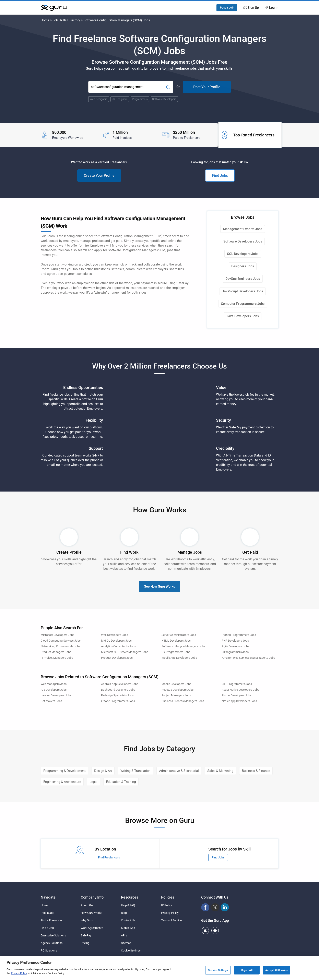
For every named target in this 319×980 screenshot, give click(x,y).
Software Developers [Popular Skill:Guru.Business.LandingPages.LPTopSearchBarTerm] (164, 99)
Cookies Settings (218, 970)
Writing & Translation (135, 771)
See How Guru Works (159, 587)
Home (45, 20)
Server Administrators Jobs (179, 635)
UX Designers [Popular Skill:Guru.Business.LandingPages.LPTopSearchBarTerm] (120, 99)
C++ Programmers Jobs (237, 684)
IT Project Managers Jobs (57, 658)
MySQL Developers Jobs (116, 641)
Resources (130, 897)
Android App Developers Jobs (120, 684)
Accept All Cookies (276, 970)
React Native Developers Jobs (240, 690)
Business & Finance (256, 771)
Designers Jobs (243, 266)
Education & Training (121, 782)
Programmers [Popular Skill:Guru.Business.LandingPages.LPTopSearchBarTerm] (140, 99)
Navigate (48, 897)
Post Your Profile (207, 87)
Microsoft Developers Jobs (57, 635)
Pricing (85, 943)
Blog (124, 913)
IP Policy (167, 905)
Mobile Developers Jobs (176, 684)
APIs (124, 935)
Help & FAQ (128, 905)
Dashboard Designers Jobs (118, 690)
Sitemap (126, 943)
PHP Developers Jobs (235, 641)
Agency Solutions (52, 943)
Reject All (247, 970)
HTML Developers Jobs (176, 641)
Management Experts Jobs (243, 229)
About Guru (88, 905)
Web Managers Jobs (54, 684)
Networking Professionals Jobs (60, 646)
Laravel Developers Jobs (56, 695)
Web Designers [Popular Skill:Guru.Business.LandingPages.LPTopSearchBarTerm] (99, 99)
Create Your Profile (99, 175)
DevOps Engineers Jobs (243, 279)
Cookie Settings (131, 950)
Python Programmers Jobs (239, 635)
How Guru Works (91, 913)
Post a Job (227, 8)
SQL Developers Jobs (243, 254)
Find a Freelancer (51, 920)
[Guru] (54, 8)
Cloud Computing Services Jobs (61, 641)
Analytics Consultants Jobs (118, 646)
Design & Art (103, 771)
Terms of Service (171, 920)
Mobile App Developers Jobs (179, 658)
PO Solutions (49, 950)
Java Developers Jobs (243, 316)
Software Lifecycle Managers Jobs (183, 646)
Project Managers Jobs (176, 695)
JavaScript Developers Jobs (243, 291)
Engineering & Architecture (62, 782)
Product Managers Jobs (56, 652)
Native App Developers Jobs (239, 701)
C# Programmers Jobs (176, 652)
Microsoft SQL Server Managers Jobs (125, 652)
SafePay (86, 935)
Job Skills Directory (66, 20)
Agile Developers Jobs (235, 646)
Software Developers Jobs (243, 241)
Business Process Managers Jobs (183, 701)
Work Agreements (92, 928)
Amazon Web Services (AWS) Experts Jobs (248, 658)
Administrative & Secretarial (179, 771)
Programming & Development (64, 771)
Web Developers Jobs (115, 635)
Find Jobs (220, 175)
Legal (93, 782)
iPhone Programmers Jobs (118, 701)
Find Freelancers (109, 857)
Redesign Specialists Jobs (117, 695)
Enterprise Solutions (53, 935)
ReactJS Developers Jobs (178, 690)
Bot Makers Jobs (51, 701)
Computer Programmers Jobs (243, 304)
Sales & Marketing (220, 771)
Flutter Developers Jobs (237, 695)
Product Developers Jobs (117, 658)
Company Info (92, 897)
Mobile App (128, 928)
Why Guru (87, 920)
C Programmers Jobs (235, 652)
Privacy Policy (170, 913)
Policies (168, 897)
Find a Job (47, 928)
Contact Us (128, 920)
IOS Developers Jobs (54, 690)
